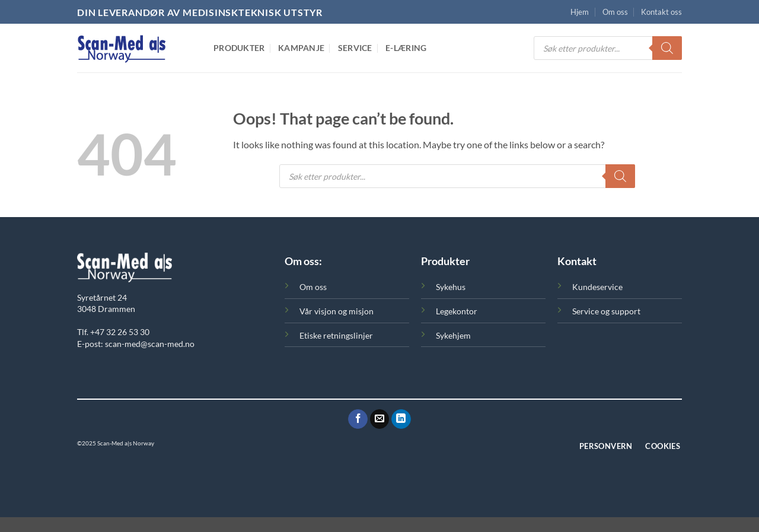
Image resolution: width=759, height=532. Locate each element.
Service (355, 48)
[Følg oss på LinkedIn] (401, 419)
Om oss (615, 12)
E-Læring (406, 48)
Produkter (239, 48)
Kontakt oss (661, 12)
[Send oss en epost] (380, 419)
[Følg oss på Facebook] (358, 419)
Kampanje (301, 48)
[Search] (667, 48)
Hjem (580, 12)
